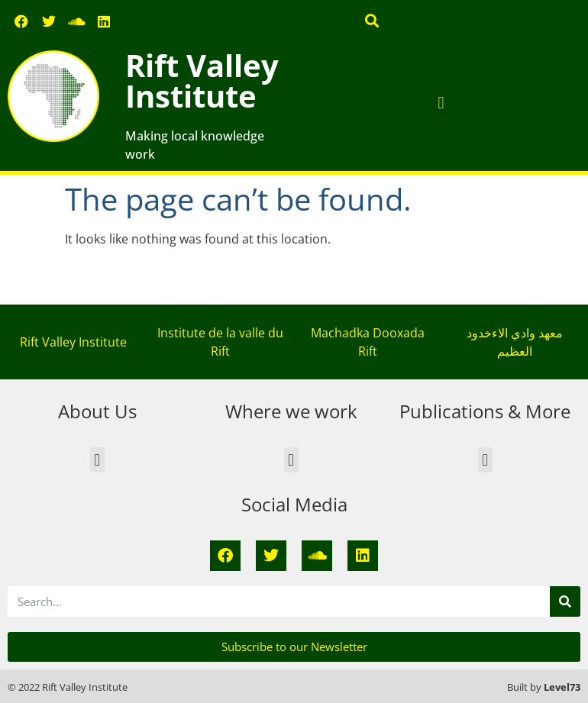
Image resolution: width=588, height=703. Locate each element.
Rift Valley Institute (202, 81)
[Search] (565, 601)
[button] (372, 20)
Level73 (562, 687)
